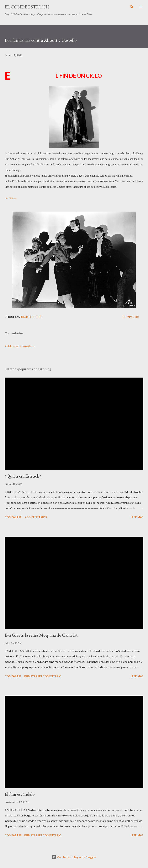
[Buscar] (132, 7)
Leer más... (11, 198)
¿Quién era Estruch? (23, 476)
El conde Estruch (27, 7)
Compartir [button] (131, 317)
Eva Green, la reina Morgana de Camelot (41, 635)
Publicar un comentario (20, 346)
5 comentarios (36, 517)
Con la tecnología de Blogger (74, 857)
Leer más (137, 517)
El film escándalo (20, 794)
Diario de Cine (32, 317)
